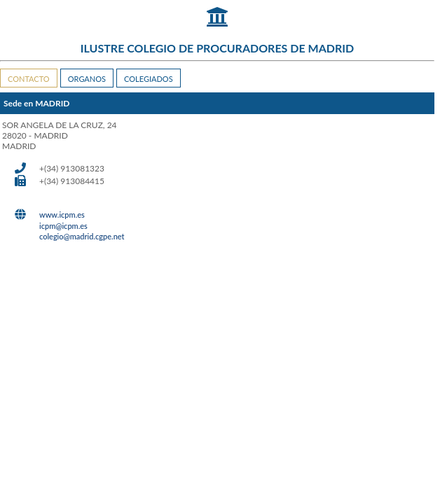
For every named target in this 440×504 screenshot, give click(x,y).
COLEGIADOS (149, 79)
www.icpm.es (62, 215)
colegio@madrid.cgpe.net (82, 236)
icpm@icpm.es (63, 226)
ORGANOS (87, 79)
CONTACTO (29, 79)
